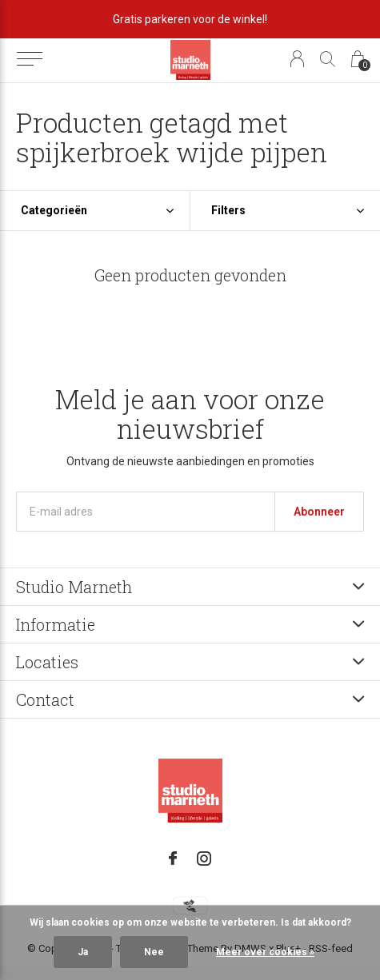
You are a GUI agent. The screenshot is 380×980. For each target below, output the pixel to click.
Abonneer (319, 512)
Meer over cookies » (265, 952)
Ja (83, 952)
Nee (154, 952)
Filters (228, 210)
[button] (29, 59)
